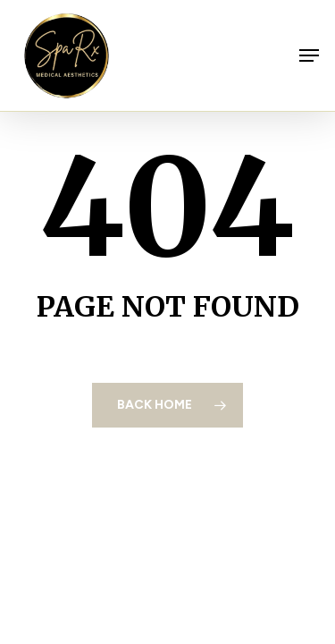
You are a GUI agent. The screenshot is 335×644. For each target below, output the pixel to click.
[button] (309, 55)
